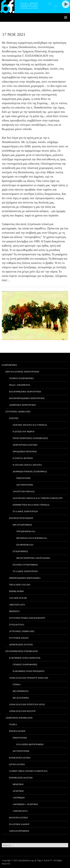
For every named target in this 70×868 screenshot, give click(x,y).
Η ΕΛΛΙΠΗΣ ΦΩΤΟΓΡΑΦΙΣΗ (30, 744)
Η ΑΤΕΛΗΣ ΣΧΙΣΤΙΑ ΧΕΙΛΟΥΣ (27, 465)
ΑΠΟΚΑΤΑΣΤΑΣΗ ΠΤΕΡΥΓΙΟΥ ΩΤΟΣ (27, 704)
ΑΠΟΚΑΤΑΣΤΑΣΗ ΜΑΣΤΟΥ (22, 711)
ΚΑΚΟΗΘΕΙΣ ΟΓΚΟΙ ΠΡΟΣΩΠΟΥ (29, 671)
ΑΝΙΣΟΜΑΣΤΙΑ (20, 811)
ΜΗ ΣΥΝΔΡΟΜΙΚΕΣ (22, 525)
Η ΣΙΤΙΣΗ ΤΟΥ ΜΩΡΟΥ (24, 432)
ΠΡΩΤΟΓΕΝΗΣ (23, 478)
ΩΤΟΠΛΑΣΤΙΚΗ (17, 764)
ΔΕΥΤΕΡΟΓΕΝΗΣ (25, 485)
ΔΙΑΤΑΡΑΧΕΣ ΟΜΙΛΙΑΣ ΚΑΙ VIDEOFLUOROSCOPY (38, 498)
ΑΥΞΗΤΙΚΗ (18, 791)
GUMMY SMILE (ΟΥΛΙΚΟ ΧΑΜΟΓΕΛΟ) (28, 771)
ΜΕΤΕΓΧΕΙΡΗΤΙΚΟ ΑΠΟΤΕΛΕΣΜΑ (33, 558)
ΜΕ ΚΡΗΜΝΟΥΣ (21, 691)
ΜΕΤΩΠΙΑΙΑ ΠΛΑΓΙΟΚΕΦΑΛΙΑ (32, 538)
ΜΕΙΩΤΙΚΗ (18, 784)
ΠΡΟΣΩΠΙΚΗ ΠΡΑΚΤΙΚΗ (25, 452)
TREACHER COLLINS (20, 585)
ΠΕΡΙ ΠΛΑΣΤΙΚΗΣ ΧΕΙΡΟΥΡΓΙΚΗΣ (22, 372)
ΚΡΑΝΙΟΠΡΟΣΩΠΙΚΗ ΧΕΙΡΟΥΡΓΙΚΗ (27, 398)
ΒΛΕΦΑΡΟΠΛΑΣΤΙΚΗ (20, 758)
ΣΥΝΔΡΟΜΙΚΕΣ (20, 551)
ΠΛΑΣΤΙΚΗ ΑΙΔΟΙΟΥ (19, 824)
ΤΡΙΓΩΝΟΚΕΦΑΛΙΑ (26, 531)
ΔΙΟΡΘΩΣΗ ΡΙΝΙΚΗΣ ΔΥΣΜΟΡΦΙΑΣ (30, 472)
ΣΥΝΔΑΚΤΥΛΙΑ (17, 625)
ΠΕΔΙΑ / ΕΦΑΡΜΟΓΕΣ (20, 385)
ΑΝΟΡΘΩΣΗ (19, 798)
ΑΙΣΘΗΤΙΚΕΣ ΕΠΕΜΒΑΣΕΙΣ (19, 718)
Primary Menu (66, 17)
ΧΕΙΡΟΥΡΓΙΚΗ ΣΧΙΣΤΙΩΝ (25, 445)
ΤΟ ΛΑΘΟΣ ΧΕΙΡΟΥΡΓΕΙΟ (25, 511)
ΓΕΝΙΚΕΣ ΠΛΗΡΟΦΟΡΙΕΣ (21, 378)
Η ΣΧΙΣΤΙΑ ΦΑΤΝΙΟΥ (23, 458)
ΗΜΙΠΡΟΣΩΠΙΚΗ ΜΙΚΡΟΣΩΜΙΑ (25, 578)
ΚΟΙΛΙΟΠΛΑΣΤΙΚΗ (18, 818)
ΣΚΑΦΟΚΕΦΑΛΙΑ (25, 545)
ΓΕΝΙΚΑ (17, 685)
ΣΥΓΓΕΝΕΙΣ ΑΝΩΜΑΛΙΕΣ (18, 412)
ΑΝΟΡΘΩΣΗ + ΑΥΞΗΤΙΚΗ (25, 804)
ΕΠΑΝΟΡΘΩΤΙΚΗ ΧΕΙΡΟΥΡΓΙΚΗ (25, 392)
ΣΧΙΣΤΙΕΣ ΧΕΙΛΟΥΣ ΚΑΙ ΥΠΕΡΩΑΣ (30, 425)
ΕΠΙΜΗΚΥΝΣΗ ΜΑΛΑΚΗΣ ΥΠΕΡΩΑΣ (31, 505)
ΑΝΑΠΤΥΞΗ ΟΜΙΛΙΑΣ (24, 491)
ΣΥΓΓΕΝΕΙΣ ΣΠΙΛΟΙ (19, 638)
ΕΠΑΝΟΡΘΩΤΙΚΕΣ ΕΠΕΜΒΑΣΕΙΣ (22, 651)
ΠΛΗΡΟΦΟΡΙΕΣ (9, 365)
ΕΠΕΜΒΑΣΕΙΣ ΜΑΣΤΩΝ (21, 778)
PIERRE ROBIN (16, 591)
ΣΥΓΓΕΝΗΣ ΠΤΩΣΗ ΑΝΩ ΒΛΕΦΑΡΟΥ (27, 618)
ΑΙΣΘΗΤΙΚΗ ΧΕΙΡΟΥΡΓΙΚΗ (22, 405)
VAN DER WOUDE (18, 598)
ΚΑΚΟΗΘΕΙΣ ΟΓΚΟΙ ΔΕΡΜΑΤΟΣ (25, 658)
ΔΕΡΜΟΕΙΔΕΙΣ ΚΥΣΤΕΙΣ (21, 645)
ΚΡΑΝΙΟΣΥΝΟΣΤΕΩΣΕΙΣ (21, 518)
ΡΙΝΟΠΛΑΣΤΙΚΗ (17, 731)
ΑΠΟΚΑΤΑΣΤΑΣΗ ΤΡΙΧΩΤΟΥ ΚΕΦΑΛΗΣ (29, 678)
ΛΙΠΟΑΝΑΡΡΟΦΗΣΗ (19, 831)
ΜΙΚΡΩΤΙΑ (14, 611)
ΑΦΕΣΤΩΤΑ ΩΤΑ (17, 605)
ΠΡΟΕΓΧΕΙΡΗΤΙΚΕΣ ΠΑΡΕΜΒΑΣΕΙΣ (30, 438)
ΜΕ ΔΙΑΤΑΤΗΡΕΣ (21, 698)
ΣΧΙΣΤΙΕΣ (14, 418)
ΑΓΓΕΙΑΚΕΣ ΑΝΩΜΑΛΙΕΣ (22, 631)
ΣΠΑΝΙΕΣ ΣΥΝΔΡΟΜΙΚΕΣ (25, 565)
